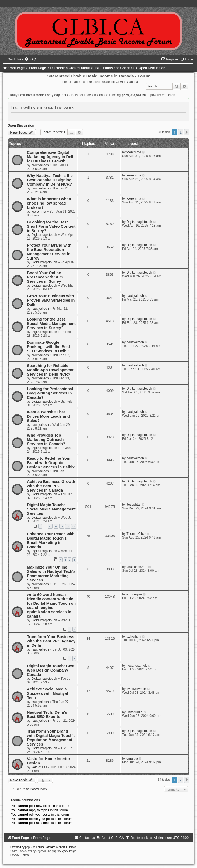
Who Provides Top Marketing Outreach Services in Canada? (46, 440)
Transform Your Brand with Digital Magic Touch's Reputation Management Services (51, 738)
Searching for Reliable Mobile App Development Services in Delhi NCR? (50, 370)
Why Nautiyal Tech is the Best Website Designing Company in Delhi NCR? (50, 180)
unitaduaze (134, 712)
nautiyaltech (40, 165)
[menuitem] (30, 59)
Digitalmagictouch (44, 235)
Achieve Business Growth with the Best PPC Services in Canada (51, 486)
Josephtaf (133, 505)
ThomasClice (136, 534)
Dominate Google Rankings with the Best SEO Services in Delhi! (49, 347)
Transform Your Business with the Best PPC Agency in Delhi (51, 641)
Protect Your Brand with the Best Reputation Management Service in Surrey (49, 252)
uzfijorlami (134, 636)
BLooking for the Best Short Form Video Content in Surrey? (51, 226)
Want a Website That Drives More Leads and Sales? (48, 416)
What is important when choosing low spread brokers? (49, 203)
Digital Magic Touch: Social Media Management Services (51, 509)
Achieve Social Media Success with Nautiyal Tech (47, 693)
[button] (187, 132)
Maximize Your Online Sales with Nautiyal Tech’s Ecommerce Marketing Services (51, 574)
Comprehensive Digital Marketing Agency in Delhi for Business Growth (51, 157)
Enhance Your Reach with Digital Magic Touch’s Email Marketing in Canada (51, 540)
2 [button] (181, 132)
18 (56, 526)
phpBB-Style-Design (64, 851)
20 (68, 526)
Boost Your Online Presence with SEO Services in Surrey (45, 277)
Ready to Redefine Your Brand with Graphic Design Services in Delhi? (51, 463)
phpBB (29, 847)
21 (74, 526)
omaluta (132, 758)
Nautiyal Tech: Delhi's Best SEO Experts (47, 714)
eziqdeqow (134, 594)
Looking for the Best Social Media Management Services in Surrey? (51, 324)
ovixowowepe (136, 689)
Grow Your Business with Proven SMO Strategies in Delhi (51, 300)
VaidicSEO (39, 767)
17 (50, 526)
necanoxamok (136, 666)
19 (62, 526)
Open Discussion (21, 125)
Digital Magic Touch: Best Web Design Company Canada (51, 670)
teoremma (134, 152)
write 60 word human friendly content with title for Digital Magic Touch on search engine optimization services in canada (51, 605)
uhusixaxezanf (137, 567)
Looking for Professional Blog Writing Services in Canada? (50, 393)
